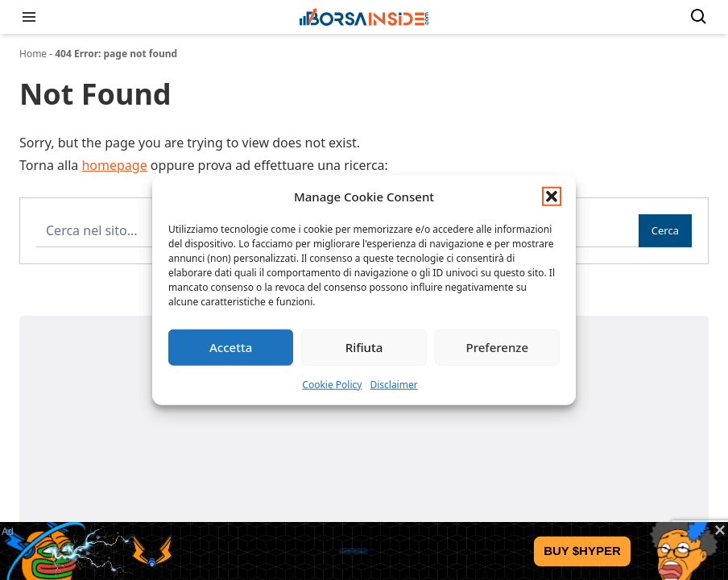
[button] (552, 197)
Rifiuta (364, 347)
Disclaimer (393, 384)
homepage (114, 165)
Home (33, 54)
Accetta (231, 347)
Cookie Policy (332, 384)
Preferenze (498, 347)
